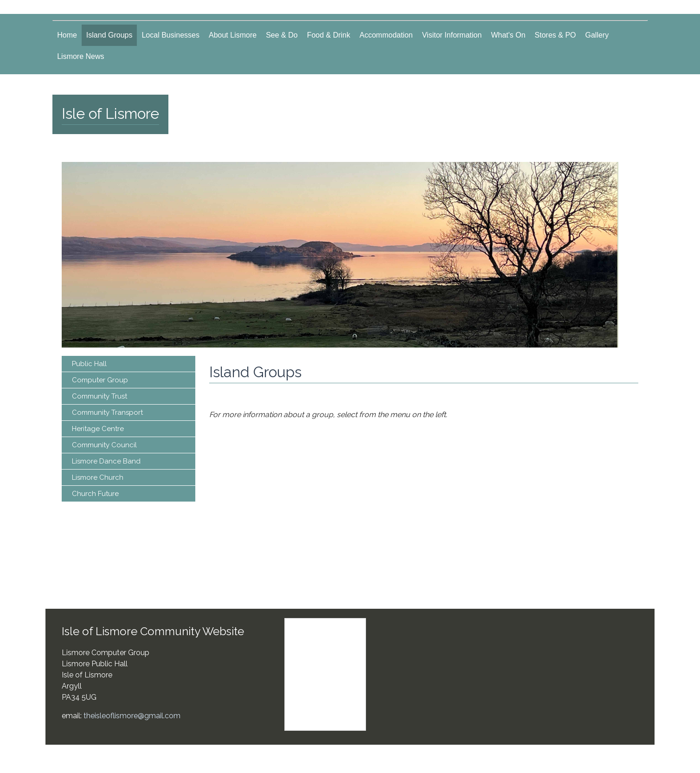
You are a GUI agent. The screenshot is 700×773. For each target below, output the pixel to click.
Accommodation (386, 35)
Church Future (95, 494)
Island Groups (109, 35)
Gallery (597, 35)
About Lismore (233, 35)
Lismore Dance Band (106, 461)
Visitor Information (452, 35)
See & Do (282, 35)
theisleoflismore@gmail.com (132, 716)
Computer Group (100, 380)
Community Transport (107, 412)
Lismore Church (98, 477)
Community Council (104, 445)
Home (67, 35)
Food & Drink (329, 35)
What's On (508, 35)
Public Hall (89, 364)
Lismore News (80, 56)
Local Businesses (170, 35)
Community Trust (100, 396)
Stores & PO (556, 35)
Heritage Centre (98, 429)
